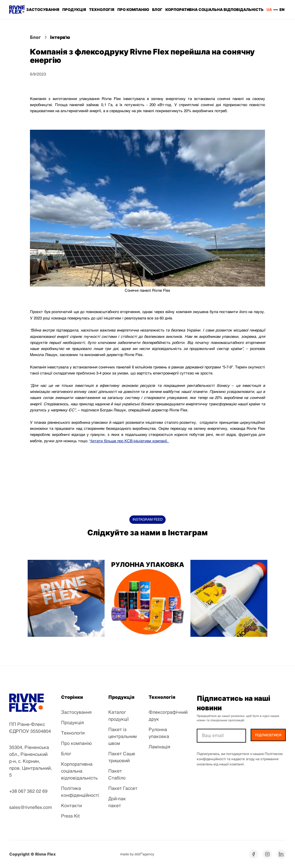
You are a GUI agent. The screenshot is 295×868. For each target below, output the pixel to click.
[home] (17, 10)
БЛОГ (157, 10)
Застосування (76, 713)
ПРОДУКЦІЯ (74, 10)
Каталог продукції (119, 716)
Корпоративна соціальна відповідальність (79, 771)
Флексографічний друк (168, 716)
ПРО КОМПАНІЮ (133, 10)
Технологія (73, 733)
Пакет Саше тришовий (122, 758)
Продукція (72, 723)
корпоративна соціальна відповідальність (214, 10)
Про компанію (76, 744)
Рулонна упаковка (159, 733)
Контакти (71, 806)
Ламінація (159, 747)
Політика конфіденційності (80, 792)
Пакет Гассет (123, 789)
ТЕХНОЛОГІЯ (102, 10)
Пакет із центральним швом (123, 737)
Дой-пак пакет (117, 803)
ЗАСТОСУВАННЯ (43, 10)
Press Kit (70, 816)
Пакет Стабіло (117, 775)
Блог (66, 754)
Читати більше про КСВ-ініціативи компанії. (129, 441)
